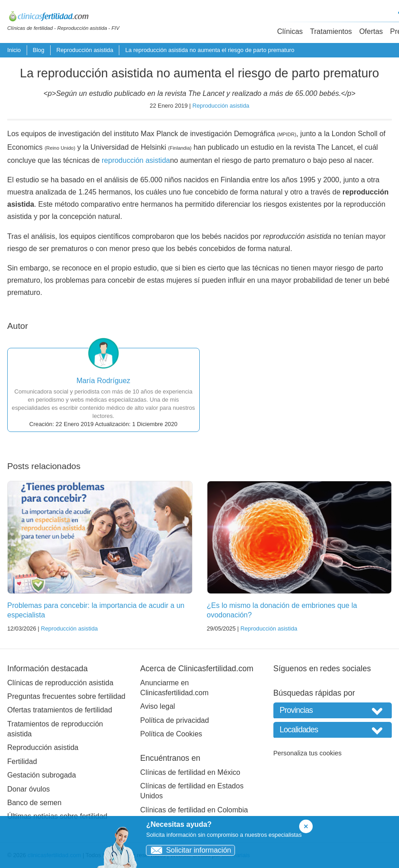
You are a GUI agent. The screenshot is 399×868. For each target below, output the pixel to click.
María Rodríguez (103, 381)
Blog (38, 50)
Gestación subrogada (42, 775)
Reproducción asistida (85, 50)
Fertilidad (22, 761)
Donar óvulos (28, 789)
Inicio (14, 50)
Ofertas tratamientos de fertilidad (60, 710)
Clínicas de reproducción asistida (60, 683)
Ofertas (371, 31)
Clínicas (290, 31)
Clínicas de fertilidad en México (190, 772)
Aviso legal (157, 706)
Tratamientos (331, 31)
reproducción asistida (136, 160)
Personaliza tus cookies (307, 753)
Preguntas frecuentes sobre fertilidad (66, 696)
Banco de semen (34, 803)
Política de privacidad (174, 720)
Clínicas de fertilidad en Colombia (194, 810)
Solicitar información (189, 850)
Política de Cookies (171, 734)
